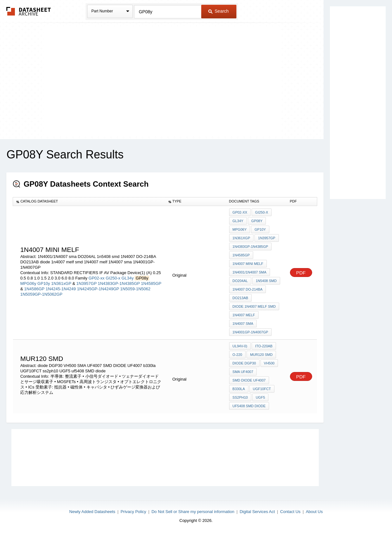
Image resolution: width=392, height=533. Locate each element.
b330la (239, 389)
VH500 (269, 363)
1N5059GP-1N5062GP (41, 294)
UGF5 (260, 397)
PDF (301, 273)
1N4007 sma (243, 324)
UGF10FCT (262, 389)
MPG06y (28, 283)
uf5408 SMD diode (249, 406)
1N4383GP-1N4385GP (119, 283)
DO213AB (241, 298)
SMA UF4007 (243, 372)
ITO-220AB (264, 346)
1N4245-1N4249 (61, 289)
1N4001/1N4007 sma (250, 272)
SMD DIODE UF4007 (249, 380)
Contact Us (290, 512)
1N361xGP (62, 283)
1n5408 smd (266, 281)
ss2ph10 (240, 397)
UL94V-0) (240, 346)
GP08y (257, 221)
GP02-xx (96, 278)
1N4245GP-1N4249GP (98, 289)
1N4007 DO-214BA (248, 289)
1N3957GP (87, 283)
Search (218, 11)
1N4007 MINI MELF (248, 264)
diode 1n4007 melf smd (254, 306)
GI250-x (113, 278)
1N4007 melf (244, 315)
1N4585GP (151, 283)
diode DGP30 (244, 363)
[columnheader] (89, 202)
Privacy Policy (133, 512)
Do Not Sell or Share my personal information (193, 512)
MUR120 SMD (261, 355)
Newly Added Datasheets (92, 512)
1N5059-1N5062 (135, 289)
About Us (314, 512)
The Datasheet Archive (29, 11)
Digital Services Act (257, 512)
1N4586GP (34, 289)
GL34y (127, 278)
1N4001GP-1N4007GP (251, 332)
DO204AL (240, 281)
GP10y (44, 283)
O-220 (238, 355)
